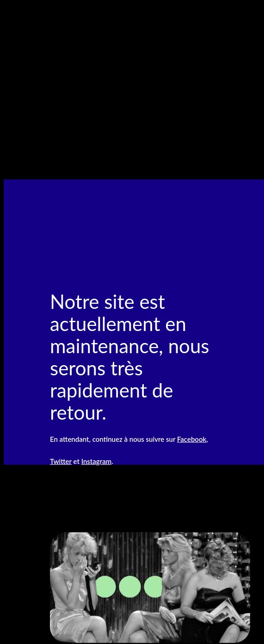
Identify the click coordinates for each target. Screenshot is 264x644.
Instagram (96, 461)
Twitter (61, 461)
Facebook (192, 439)
